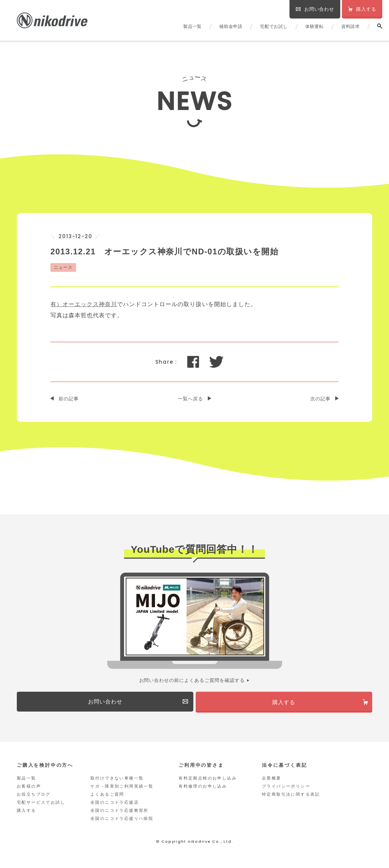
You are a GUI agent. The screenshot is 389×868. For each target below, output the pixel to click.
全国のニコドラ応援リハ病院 (122, 821)
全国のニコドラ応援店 (115, 805)
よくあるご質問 (107, 797)
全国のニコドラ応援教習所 (120, 813)
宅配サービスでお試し (41, 805)
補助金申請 (231, 26)
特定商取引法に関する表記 (291, 797)
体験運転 (315, 26)
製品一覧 (192, 26)
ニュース (63, 267)
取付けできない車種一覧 (117, 781)
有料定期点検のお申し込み (208, 781)
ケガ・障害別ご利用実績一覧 (122, 789)
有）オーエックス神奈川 (84, 304)
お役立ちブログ (34, 797)
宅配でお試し (274, 26)
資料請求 (351, 26)
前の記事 (69, 399)
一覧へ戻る (190, 399)
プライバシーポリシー (286, 789)
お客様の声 (29, 789)
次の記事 (320, 399)
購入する (27, 813)
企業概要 (272, 781)
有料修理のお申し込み (203, 789)
